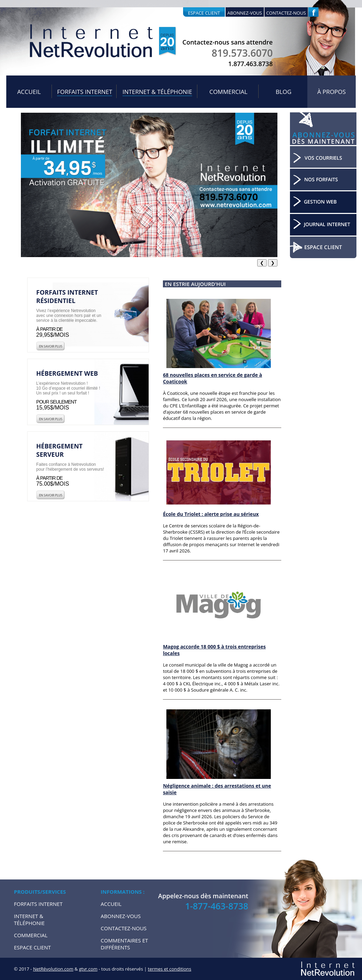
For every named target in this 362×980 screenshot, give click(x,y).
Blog (284, 92)
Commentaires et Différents (124, 944)
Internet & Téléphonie (157, 92)
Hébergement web (67, 373)
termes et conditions (170, 969)
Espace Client (32, 947)
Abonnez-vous (245, 13)
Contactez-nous (286, 13)
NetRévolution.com (53, 969)
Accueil (29, 92)
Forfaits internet (85, 92)
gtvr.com (88, 969)
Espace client (204, 13)
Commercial (228, 92)
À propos (332, 92)
